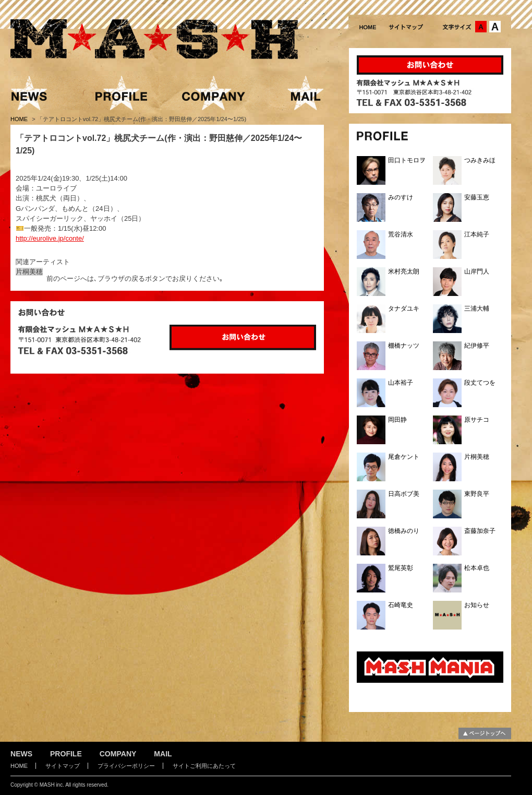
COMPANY (118, 754)
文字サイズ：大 (495, 27)
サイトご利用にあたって (204, 766)
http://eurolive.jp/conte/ (50, 238)
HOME (20, 119)
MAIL (163, 754)
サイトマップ (63, 766)
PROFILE (66, 754)
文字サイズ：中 (481, 27)
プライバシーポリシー (126, 766)
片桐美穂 (29, 272)
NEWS (21, 754)
